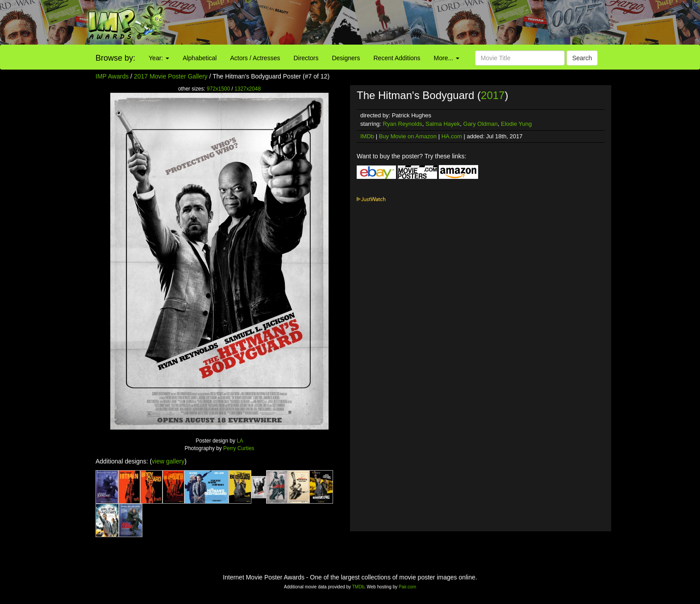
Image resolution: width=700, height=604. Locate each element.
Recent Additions (397, 58)
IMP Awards (112, 76)
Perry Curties (239, 448)
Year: (159, 58)
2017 (493, 95)
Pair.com (407, 587)
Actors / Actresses (255, 58)
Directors (306, 58)
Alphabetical (200, 58)
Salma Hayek (443, 124)
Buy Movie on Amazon (408, 136)
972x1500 (218, 89)
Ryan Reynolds (403, 124)
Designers (346, 58)
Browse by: (115, 58)
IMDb (367, 136)
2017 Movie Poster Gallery (171, 76)
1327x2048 (248, 89)
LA (240, 441)
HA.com (452, 136)
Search (582, 58)
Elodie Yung (516, 124)
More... (447, 58)
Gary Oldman (481, 124)
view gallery (168, 461)
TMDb (358, 587)
